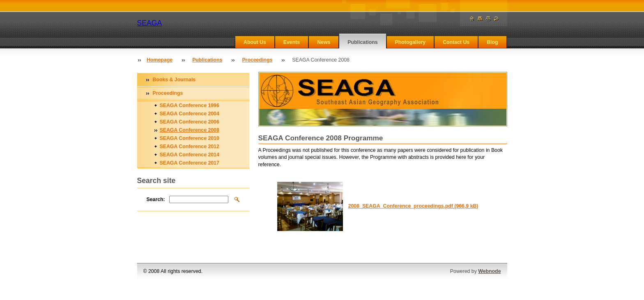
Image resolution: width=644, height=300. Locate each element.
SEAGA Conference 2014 (190, 155)
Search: (156, 199)
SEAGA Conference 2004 (190, 114)
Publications (362, 42)
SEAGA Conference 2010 (190, 138)
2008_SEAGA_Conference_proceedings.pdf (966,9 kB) (413, 206)
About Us (255, 42)
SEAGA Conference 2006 (190, 122)
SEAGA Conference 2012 (190, 147)
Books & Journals (174, 80)
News (324, 42)
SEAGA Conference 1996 (190, 105)
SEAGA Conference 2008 (190, 130)
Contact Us (456, 42)
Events (292, 42)
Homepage (160, 60)
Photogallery (411, 42)
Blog (492, 42)
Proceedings (257, 60)
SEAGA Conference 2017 (190, 163)
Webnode (489, 271)
